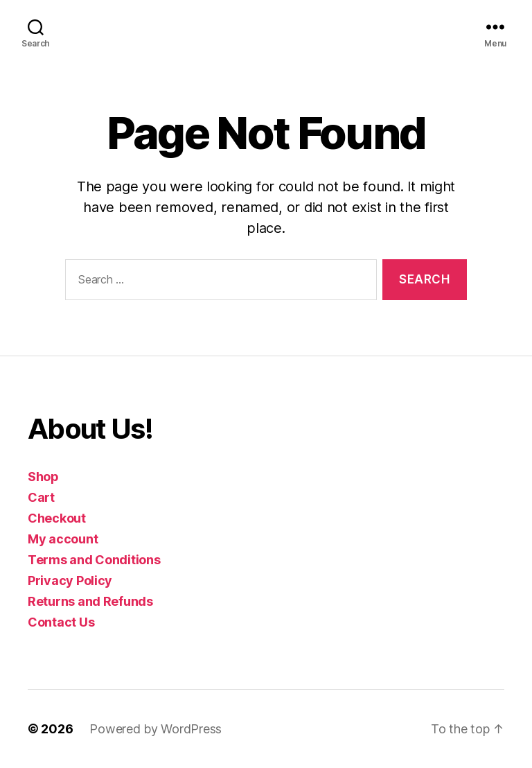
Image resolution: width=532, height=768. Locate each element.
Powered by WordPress (156, 729)
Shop (43, 477)
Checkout (57, 518)
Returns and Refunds (90, 601)
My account (63, 539)
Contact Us (61, 622)
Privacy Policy (70, 581)
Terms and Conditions (94, 560)
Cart (41, 497)
